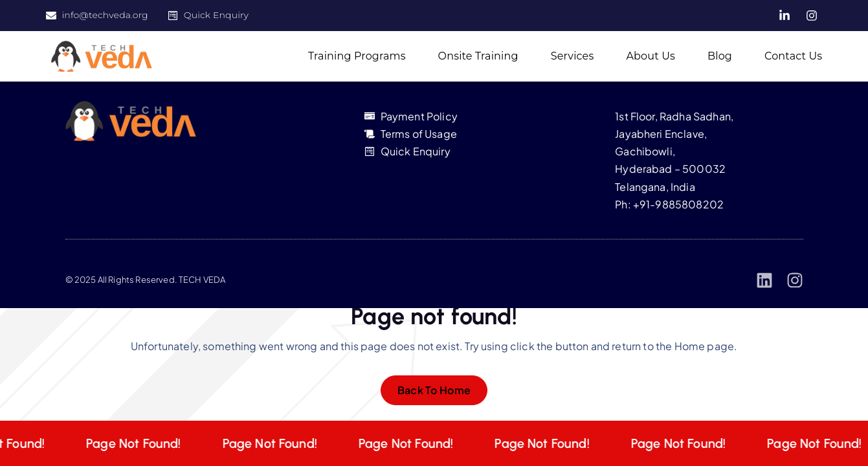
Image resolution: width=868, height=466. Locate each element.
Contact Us (793, 56)
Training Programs (357, 56)
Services (573, 56)
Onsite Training (478, 56)
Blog (720, 56)
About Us (651, 56)
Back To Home (434, 390)
